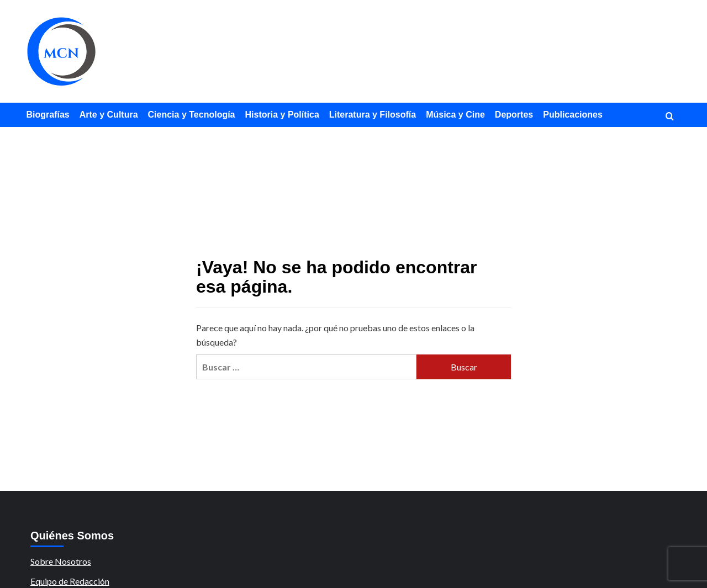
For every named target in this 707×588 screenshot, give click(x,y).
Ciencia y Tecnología (192, 115)
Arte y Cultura (109, 115)
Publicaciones (573, 115)
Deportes (514, 115)
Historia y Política (282, 115)
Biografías (48, 115)
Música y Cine (455, 115)
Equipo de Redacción (70, 581)
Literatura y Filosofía (373, 115)
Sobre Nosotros (61, 561)
